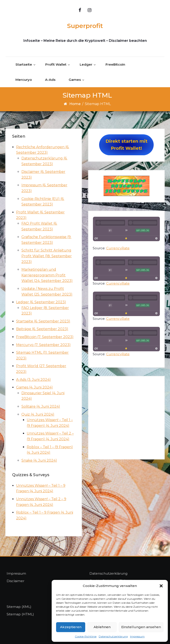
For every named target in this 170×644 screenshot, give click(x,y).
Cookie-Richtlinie (86, 636)
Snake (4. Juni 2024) (39, 460)
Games (75, 80)
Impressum (137, 636)
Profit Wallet (56, 65)
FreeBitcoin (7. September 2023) (45, 337)
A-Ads (50, 80)
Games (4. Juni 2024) (34, 387)
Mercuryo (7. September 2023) (43, 345)
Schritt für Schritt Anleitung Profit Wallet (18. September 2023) (47, 256)
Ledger (86, 65)
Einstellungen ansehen (141, 627)
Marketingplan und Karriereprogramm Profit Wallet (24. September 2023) (47, 275)
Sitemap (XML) (19, 607)
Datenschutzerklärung (113, 636)
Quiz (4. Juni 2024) (38, 414)
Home (75, 104)
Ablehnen (102, 627)
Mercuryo (24, 80)
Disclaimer (15, 581)
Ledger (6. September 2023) (41, 302)
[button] (161, 586)
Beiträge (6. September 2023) (42, 329)
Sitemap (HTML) (20, 614)
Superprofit (85, 26)
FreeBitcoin (115, 65)
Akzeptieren (71, 627)
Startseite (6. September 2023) (43, 321)
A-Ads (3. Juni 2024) (33, 380)
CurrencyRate (118, 248)
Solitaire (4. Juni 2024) (41, 406)
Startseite (24, 65)
